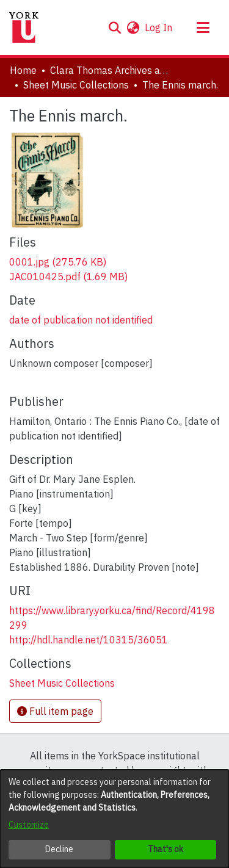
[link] (58, 262)
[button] (114, 27)
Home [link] (23, 70)
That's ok (165, 849)
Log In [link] (159, 27)
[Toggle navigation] (203, 27)
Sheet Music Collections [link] (76, 85)
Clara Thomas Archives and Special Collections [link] (111, 70)
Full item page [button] (55, 711)
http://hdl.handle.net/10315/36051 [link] (89, 640)
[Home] (24, 27)
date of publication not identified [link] (81, 320)
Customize (29, 825)
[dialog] (114, 819)
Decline (59, 849)
